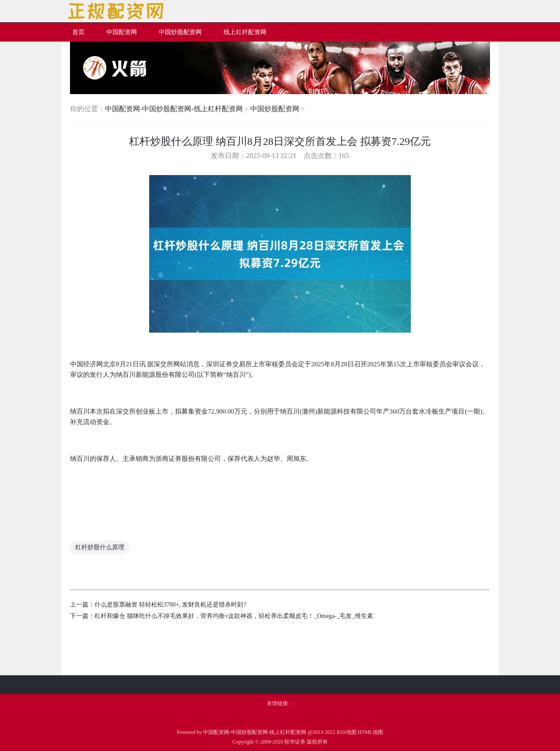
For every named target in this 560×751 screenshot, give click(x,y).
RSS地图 (346, 732)
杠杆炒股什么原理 (100, 547)
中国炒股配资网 (275, 109)
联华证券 (295, 742)
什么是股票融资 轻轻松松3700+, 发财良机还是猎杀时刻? (170, 605)
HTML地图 (371, 732)
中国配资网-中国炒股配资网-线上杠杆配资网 (174, 109)
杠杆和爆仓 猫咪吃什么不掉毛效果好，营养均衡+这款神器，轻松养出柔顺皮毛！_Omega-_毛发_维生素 (234, 616)
